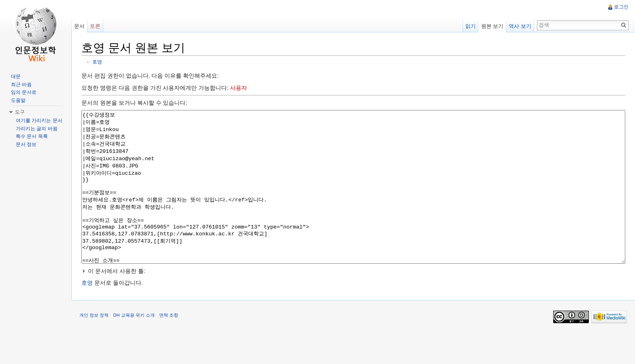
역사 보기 (520, 26)
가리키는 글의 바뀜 (37, 129)
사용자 (239, 88)
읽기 (471, 26)
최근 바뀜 (21, 85)
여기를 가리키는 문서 (39, 121)
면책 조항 (169, 345)
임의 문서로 (24, 92)
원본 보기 (492, 26)
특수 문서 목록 (32, 136)
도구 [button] (20, 112)
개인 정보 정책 (94, 345)
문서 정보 (26, 144)
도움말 (18, 100)
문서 (79, 26)
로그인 (621, 7)
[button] (353, 301)
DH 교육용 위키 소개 (134, 345)
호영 (97, 62)
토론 (95, 26)
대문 (16, 76)
